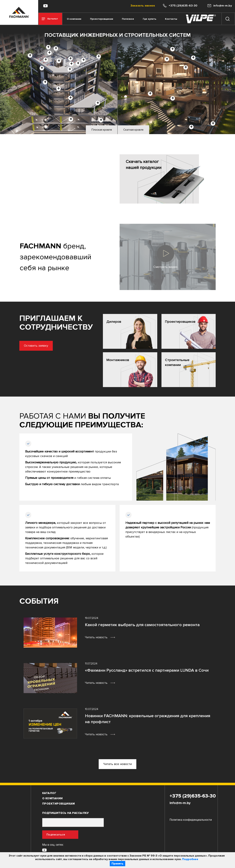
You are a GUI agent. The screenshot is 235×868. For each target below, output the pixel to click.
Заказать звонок (143, 6)
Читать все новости (118, 764)
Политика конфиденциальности (191, 820)
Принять (118, 864)
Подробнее (190, 859)
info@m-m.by (180, 803)
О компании (74, 19)
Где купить (150, 19)
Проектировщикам (102, 19)
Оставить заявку (23, 346)
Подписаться (56, 835)
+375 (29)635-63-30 (193, 796)
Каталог (49, 793)
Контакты (171, 19)
